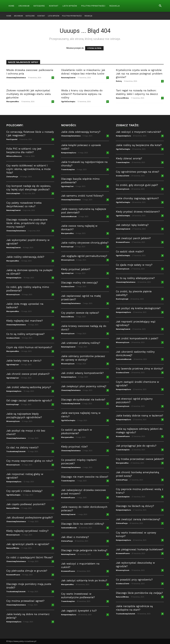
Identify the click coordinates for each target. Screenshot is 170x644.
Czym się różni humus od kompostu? (29, 347)
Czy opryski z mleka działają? (24, 491)
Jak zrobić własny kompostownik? (82, 373)
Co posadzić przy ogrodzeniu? (134, 580)
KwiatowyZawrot (68, 78)
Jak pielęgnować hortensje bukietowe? (140, 549)
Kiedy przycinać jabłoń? (76, 269)
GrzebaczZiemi (13, 338)
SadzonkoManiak (69, 216)
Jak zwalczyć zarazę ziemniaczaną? (138, 519)
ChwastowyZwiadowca (16, 78)
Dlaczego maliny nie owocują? (79, 283)
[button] (160, 6)
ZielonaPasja (12, 177)
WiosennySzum (13, 294)
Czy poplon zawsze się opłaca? (80, 313)
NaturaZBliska (122, 98)
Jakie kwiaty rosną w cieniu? (24, 361)
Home (11, 6)
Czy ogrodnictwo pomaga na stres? (138, 172)
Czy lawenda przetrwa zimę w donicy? (140, 369)
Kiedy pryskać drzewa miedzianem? (138, 212)
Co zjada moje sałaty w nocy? (134, 265)
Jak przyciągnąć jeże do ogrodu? (136, 446)
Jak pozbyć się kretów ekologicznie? (138, 308)
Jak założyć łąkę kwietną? (132, 225)
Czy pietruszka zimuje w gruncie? (27, 571)
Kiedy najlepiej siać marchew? (25, 321)
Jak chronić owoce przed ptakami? (28, 374)
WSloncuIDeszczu (14, 156)
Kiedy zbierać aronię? (129, 158)
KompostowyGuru (14, 278)
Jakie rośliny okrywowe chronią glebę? (85, 243)
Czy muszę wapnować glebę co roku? (30, 461)
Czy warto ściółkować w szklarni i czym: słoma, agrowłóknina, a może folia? (28, 169)
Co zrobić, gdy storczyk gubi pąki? (137, 185)
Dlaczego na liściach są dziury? (135, 506)
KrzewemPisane (13, 575)
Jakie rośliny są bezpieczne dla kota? (139, 145)
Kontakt (54, 6)
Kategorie (39, 6)
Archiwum (24, 6)
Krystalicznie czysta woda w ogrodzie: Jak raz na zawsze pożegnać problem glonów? (139, 74)
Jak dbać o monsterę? (75, 537)
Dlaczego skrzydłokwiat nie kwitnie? (83, 400)
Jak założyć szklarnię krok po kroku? (84, 580)
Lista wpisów (70, 6)
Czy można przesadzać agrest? (25, 601)
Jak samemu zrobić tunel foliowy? (82, 196)
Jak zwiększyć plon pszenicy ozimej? (84, 386)
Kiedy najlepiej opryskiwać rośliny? (27, 531)
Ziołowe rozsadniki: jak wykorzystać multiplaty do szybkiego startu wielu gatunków (29, 94)
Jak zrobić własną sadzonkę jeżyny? (29, 387)
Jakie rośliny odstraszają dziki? (25, 257)
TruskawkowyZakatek (16, 451)
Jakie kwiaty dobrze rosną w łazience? (140, 416)
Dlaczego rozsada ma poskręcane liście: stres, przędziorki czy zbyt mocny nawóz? (27, 223)
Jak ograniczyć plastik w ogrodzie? (28, 544)
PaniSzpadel (12, 139)
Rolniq (119, 81)
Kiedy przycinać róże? (74, 447)
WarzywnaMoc (13, 101)
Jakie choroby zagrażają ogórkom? (137, 198)
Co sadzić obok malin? (130, 252)
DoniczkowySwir (13, 193)
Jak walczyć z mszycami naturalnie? (138, 132)
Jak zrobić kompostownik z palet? (137, 338)
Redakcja (115, 6)
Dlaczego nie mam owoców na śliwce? (85, 477)
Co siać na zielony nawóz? (22, 447)
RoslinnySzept (13, 404)
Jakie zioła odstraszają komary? (81, 132)
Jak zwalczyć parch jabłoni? (133, 238)
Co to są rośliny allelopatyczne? (135, 278)
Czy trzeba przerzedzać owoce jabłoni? (140, 459)
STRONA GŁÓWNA (94, 48)
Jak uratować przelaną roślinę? (81, 343)
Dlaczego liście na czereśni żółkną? (83, 524)
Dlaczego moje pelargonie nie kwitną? (84, 550)
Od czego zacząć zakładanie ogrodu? (29, 400)
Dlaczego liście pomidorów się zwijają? (139, 593)
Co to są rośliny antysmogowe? (25, 334)
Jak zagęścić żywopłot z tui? (79, 611)
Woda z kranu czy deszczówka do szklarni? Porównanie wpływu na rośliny (82, 94)
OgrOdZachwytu (68, 101)
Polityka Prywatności (93, 6)
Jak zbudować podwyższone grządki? (30, 518)
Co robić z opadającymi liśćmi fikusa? (30, 557)
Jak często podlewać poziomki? (26, 504)
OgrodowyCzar (13, 364)
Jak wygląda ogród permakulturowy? (84, 256)
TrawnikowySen (68, 169)
